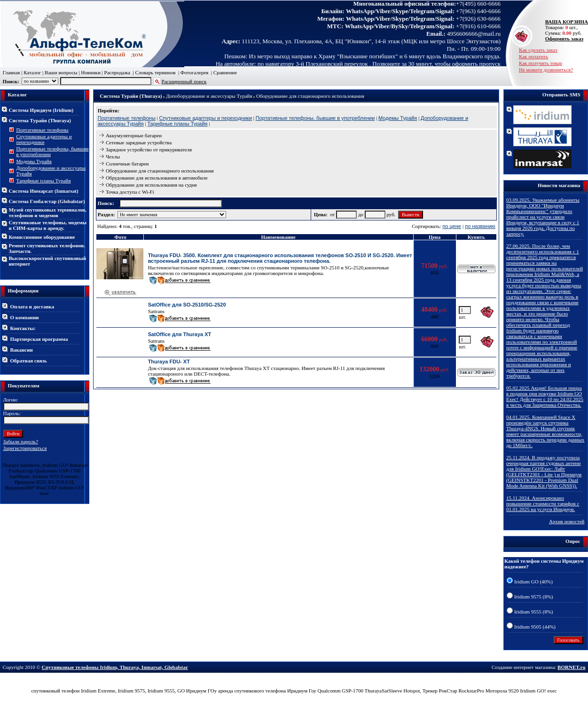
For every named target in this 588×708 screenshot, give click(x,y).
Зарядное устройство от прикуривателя (149, 149)
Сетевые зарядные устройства (139, 142)
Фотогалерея (195, 72)
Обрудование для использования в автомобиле (157, 178)
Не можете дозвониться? (546, 70)
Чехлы (113, 157)
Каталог (32, 72)
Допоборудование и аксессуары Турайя (209, 96)
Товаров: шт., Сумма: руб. (564, 27)
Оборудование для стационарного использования (310, 96)
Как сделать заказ (538, 50)
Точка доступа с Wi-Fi (130, 192)
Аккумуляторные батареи (134, 135)
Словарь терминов (155, 72)
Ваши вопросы (61, 72)
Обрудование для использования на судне (151, 185)
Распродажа (117, 72)
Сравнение (225, 72)
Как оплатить (533, 56)
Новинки (91, 72)
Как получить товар (541, 63)
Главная (12, 72)
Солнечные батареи (127, 164)
